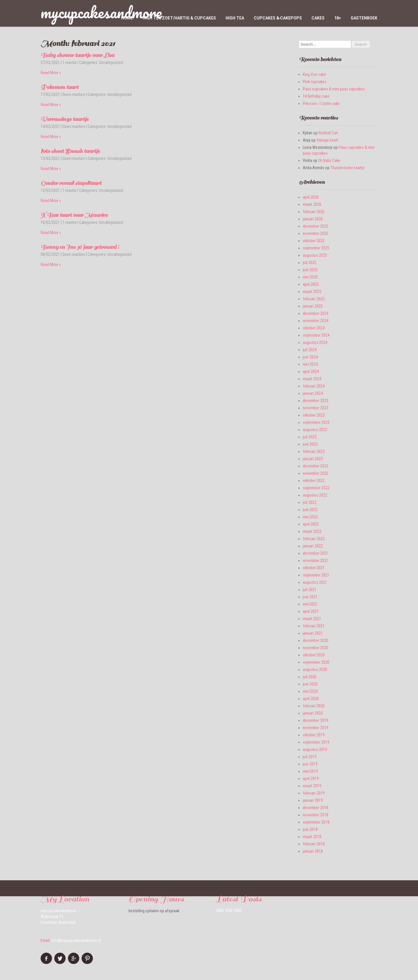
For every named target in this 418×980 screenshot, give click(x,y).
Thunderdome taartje (347, 168)
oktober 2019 (314, 735)
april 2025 (311, 284)
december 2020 (316, 640)
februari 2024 (314, 386)
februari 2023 (314, 451)
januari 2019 (313, 800)
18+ (338, 18)
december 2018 (316, 808)
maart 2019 (312, 786)
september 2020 (316, 662)
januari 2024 (313, 393)
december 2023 (316, 401)
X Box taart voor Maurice (74, 215)
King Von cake (314, 74)
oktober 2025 (314, 241)
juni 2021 (310, 597)
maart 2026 (312, 204)
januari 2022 (313, 546)
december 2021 (316, 553)
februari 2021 (314, 626)
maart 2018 (312, 837)
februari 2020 (314, 706)
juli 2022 (310, 502)
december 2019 (316, 720)
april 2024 (311, 372)
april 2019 (311, 779)
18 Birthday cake (316, 96)
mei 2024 (310, 364)
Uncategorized (111, 63)
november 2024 (316, 321)
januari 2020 (313, 713)
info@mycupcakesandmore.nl (76, 940)
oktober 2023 (314, 415)
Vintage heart (327, 140)
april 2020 (311, 699)
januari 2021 (313, 633)
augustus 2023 (315, 430)
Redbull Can (328, 133)
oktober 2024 (314, 328)
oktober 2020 (314, 655)
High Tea (235, 18)
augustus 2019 (315, 749)
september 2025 (316, 248)
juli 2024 (310, 350)
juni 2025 (310, 270)
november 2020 (316, 648)
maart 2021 (312, 619)
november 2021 (316, 560)
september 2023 (316, 422)
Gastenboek (364, 18)
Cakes (318, 18)
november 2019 (316, 728)
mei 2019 (310, 771)
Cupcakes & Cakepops (278, 18)
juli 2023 (310, 437)
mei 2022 (310, 517)
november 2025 (316, 233)
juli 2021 (310, 590)
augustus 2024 (315, 342)
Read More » (51, 73)
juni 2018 (310, 829)
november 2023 (316, 408)
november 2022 (316, 473)
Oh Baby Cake (329, 160)
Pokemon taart (60, 87)
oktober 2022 (314, 481)
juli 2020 (310, 677)
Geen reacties (74, 94)
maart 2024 (312, 379)
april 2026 (311, 197)
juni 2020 (310, 684)
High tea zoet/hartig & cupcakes (179, 18)
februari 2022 (314, 539)
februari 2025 (314, 299)
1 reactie (70, 63)
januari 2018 (313, 851)
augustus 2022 (315, 495)
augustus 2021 (315, 582)
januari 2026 (313, 219)
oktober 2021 (314, 568)
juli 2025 (310, 263)
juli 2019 (310, 757)
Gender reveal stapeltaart (71, 183)
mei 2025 (310, 277)
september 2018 (316, 822)
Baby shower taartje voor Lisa (78, 55)
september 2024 (316, 335)
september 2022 (316, 488)
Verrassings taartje (65, 119)
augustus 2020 (315, 670)
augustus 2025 (315, 255)
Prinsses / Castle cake (321, 103)
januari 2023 (313, 459)
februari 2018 (314, 844)
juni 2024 (310, 357)
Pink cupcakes (315, 82)
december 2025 (316, 226)
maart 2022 (312, 531)
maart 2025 (312, 292)
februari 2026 (314, 212)
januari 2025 (313, 306)
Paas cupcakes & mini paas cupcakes (334, 89)
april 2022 (311, 524)
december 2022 (316, 466)
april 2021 (311, 611)
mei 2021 (310, 604)
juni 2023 (310, 444)
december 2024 (316, 313)
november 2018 (316, 815)
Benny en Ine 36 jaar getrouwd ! (80, 247)
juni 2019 (310, 764)
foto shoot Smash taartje (70, 151)
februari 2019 (314, 793)
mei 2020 (310, 691)
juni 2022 (310, 510)
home (127, 18)
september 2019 (316, 742)
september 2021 (316, 575)
